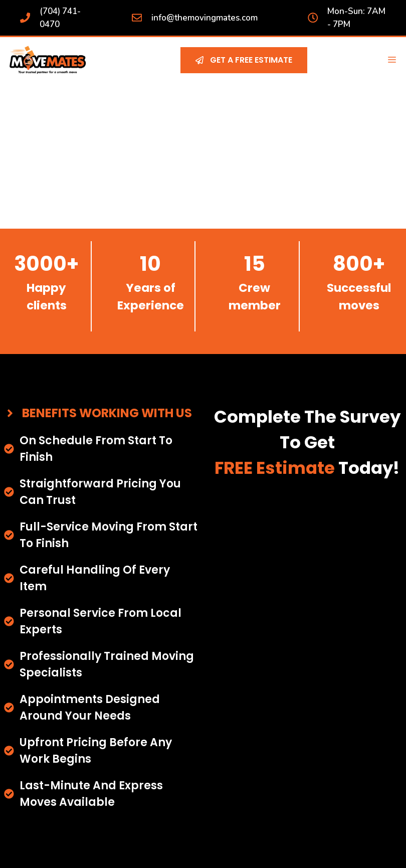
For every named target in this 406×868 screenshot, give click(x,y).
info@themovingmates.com (205, 18)
